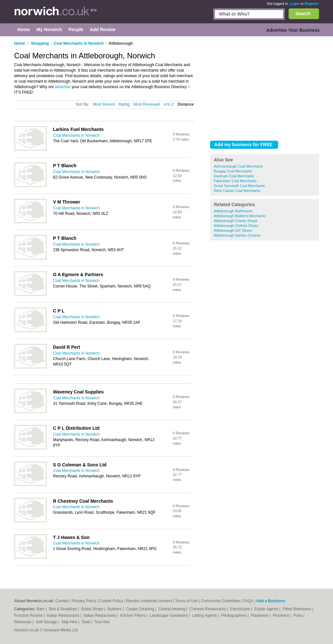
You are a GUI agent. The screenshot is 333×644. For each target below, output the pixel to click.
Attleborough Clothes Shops (236, 226)
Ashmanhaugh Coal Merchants (238, 166)
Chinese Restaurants (208, 609)
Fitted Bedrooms (297, 609)
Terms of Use (186, 601)
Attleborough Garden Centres (237, 235)
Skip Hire (70, 622)
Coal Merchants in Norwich (76, 135)
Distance (185, 104)
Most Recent (104, 104)
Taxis (86, 622)
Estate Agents (267, 609)
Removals (24, 622)
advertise (63, 87)
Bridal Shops (93, 609)
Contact (62, 601)
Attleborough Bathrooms (233, 211)
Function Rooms (29, 615)
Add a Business (271, 601)
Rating (124, 104)
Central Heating (172, 609)
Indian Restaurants (64, 615)
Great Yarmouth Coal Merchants (239, 186)
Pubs (298, 615)
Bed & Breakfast (64, 609)
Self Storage (47, 622)
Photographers (234, 615)
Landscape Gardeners (169, 615)
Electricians (241, 609)
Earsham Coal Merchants (234, 176)
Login (295, 4)
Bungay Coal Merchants (233, 171)
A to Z (169, 104)
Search (303, 14)
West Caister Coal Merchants (237, 191)
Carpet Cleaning (140, 609)
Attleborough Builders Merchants (240, 216)
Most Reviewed (147, 104)
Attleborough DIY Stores (233, 230)
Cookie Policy (111, 601)
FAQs (248, 601)
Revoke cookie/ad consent (149, 601)
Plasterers (260, 615)
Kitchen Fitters (133, 615)
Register (312, 4)
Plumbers (281, 615)
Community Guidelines (221, 601)
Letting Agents (205, 615)
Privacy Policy (84, 601)
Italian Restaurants (100, 615)
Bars (41, 609)
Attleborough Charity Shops (236, 221)
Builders (115, 609)
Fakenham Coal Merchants (235, 181)
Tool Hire (102, 622)
